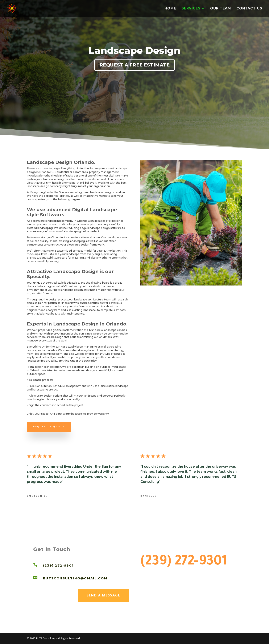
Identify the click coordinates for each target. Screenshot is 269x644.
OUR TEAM (221, 9)
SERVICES (191, 9)
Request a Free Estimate (134, 65)
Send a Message (103, 594)
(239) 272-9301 (184, 562)
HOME (170, 9)
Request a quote (49, 427)
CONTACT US (249, 9)
